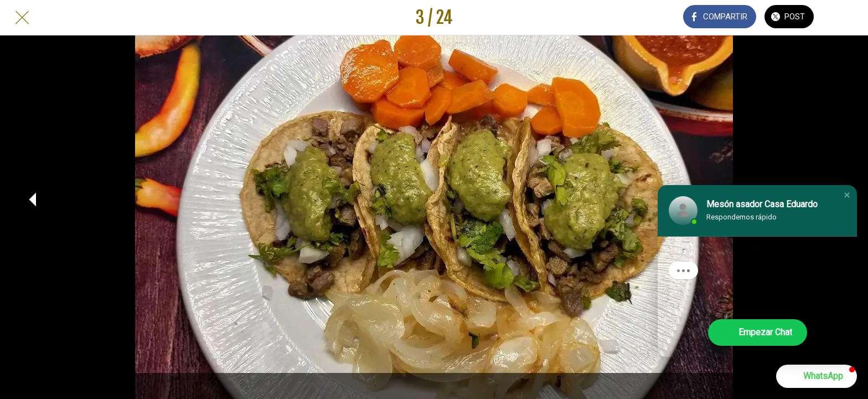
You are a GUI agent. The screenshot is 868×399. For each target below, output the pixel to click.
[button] (847, 195)
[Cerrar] (22, 18)
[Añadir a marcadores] (846, 18)
